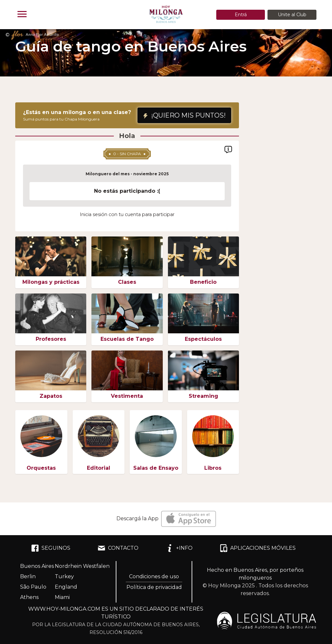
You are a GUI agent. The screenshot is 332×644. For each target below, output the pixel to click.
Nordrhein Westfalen (82, 566)
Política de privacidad (154, 587)
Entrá (241, 15)
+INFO (179, 548)
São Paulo (33, 587)
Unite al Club (292, 15)
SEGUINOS (51, 548)
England (66, 587)
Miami (62, 597)
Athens (29, 597)
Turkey (64, 576)
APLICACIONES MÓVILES (258, 548)
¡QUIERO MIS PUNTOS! (184, 115)
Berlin (28, 576)
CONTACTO (118, 548)
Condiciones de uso (154, 576)
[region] (127, 191)
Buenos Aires (37, 566)
